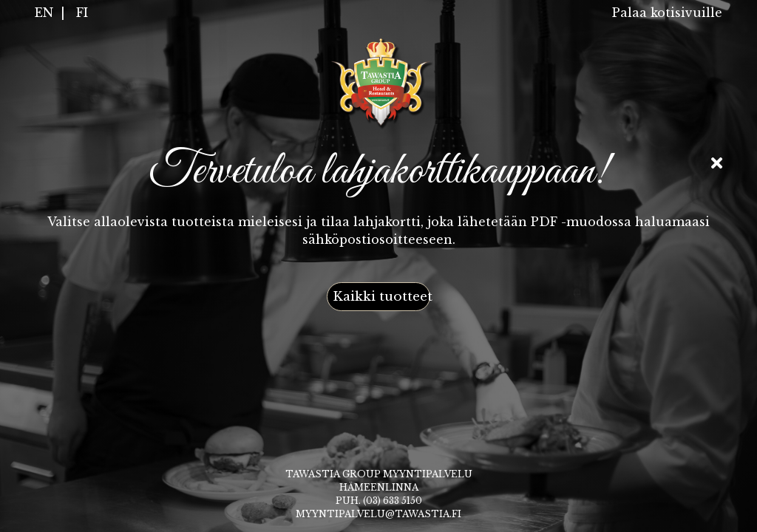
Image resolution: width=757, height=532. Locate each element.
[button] (378, 297)
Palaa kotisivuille (667, 13)
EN (44, 13)
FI (82, 13)
